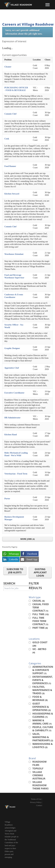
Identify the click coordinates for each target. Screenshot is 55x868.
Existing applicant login (40, 572)
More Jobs (27, 539)
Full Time (41, 614)
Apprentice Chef (12, 368)
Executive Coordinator (14, 393)
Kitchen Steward (12, 194)
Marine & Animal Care (42, 722)
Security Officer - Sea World (14, 326)
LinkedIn (13, 559)
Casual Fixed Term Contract (41, 607)
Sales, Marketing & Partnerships (43, 737)
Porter (7, 499)
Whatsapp (14, 554)
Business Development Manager (14, 518)
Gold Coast (40, 644)
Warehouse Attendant (14, 254)
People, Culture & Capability (43, 729)
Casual (39, 601)
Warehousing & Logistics (43, 746)
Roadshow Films (39, 763)
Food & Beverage (40, 698)
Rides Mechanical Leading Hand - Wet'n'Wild (16, 454)
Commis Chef (10, 114)
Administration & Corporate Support (43, 670)
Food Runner (10, 166)
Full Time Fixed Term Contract (40, 621)
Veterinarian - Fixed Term (16, 474)
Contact (39, 805)
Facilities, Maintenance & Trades (42, 690)
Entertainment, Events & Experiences (43, 680)
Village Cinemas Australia (39, 775)
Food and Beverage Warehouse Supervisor (14, 276)
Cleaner (8, 67)
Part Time (40, 628)
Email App (32, 559)
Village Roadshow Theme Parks (40, 785)
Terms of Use (36, 799)
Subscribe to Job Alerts (15, 571)
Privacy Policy (36, 802)
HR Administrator (12, 418)
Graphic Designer (12, 348)
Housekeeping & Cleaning (43, 715)
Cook (7, 139)
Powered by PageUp (10, 547)
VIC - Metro (39, 651)
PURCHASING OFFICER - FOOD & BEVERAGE (16, 89)
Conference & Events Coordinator (14, 296)
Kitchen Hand (11, 435)
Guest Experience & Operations (42, 707)
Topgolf (38, 768)
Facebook (32, 554)
